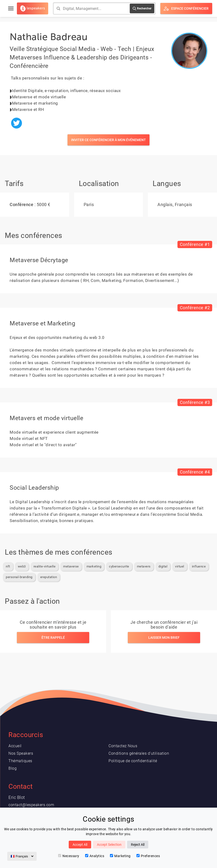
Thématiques (20, 761)
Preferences (148, 856)
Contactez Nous (123, 746)
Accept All (80, 845)
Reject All (138, 845)
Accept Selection (109, 845)
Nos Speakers (21, 753)
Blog (13, 768)
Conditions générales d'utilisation (139, 753)
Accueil (15, 746)
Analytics (95, 856)
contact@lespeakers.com (31, 805)
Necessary (69, 856)
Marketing (120, 856)
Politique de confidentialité (133, 761)
